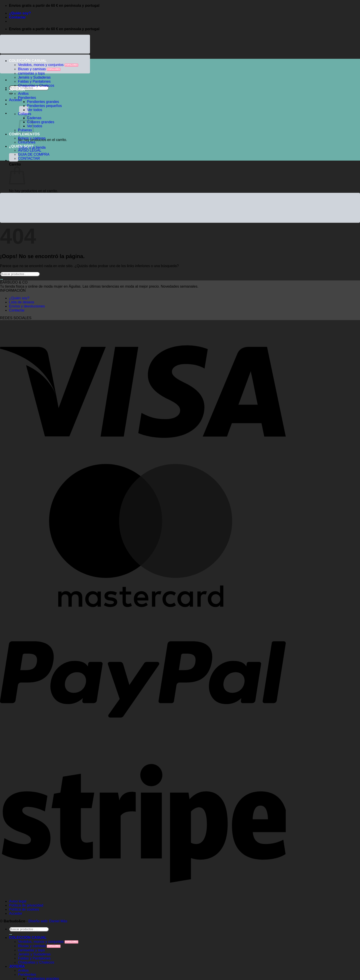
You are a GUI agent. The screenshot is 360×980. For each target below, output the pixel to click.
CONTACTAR (29, 158)
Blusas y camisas (32, 69)
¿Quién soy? (20, 13)
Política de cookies (24, 909)
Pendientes (27, 98)
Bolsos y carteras (32, 138)
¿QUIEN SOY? (21, 146)
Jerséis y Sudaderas (34, 77)
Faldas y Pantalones (34, 81)
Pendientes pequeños (44, 106)
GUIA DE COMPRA (34, 154)
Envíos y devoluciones (27, 306)
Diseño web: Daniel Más (48, 921)
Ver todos (35, 110)
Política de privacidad (26, 905)
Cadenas (34, 118)
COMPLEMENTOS (24, 134)
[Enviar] (11, 93)
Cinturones (27, 142)
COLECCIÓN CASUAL (28, 61)
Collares (25, 114)
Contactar (17, 17)
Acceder (16, 913)
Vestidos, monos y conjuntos (41, 65)
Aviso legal (18, 901)
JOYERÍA (17, 90)
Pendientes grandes (43, 102)
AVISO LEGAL (30, 150)
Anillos (23, 94)
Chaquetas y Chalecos (36, 85)
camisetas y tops (31, 73)
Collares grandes (41, 122)
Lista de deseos (22, 302)
